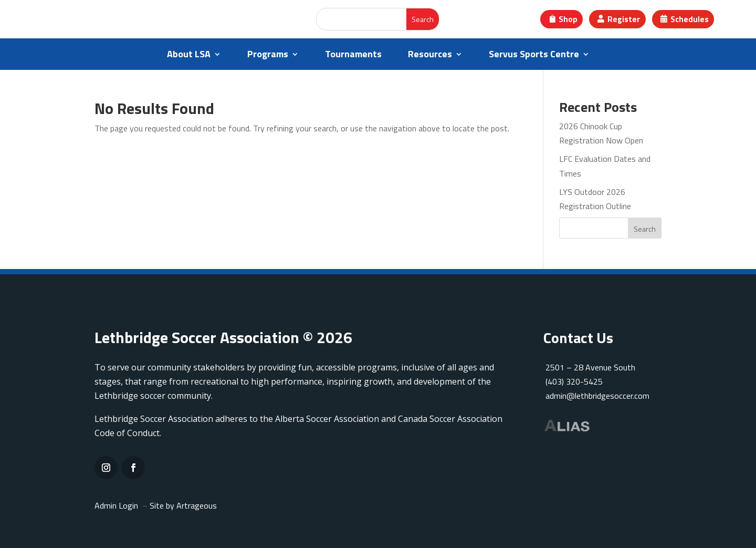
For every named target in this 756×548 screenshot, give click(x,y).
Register (624, 19)
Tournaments (353, 56)
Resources (430, 56)
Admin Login (116, 505)
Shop (568, 19)
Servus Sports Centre (534, 56)
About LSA (189, 56)
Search (645, 229)
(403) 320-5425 (573, 381)
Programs (268, 56)
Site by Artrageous (183, 505)
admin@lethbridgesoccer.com (597, 396)
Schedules (690, 19)
